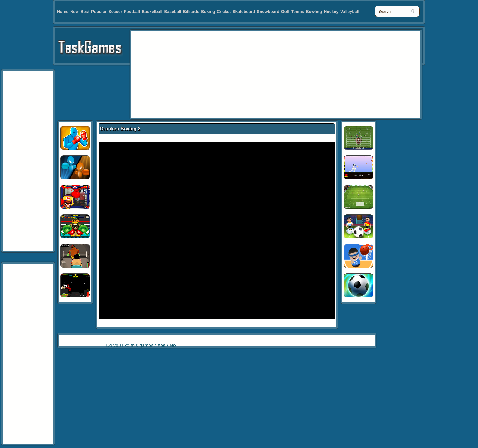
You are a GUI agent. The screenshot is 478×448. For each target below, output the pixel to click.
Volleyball (350, 12)
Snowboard (268, 12)
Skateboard (244, 12)
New (75, 12)
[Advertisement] (206, 74)
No (172, 345)
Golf (285, 12)
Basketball (152, 12)
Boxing (208, 12)
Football (132, 12)
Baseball (173, 12)
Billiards (191, 12)
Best (85, 12)
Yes (162, 345)
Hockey (331, 12)
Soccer (115, 12)
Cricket (224, 12)
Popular (99, 12)
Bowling (314, 12)
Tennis (298, 12)
